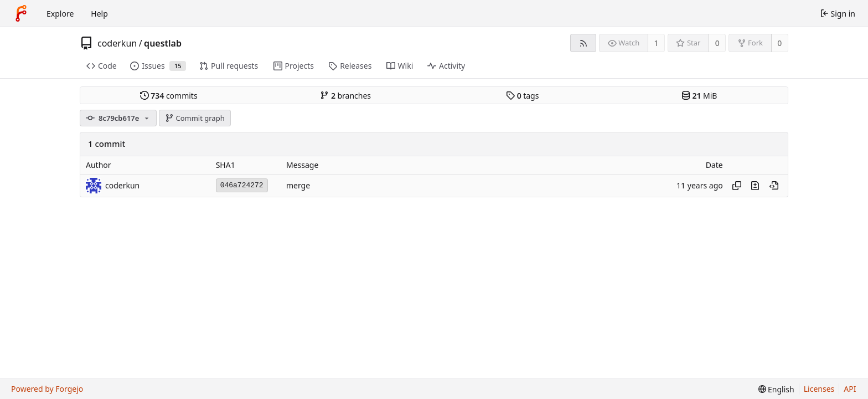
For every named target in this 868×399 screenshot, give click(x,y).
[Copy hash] (737, 186)
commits (169, 96)
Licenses (819, 389)
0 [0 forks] (779, 43)
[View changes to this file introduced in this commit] (755, 186)
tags (522, 96)
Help (99, 14)
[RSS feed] (583, 43)
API (850, 389)
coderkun (117, 43)
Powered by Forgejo (47, 389)
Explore (60, 14)
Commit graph (195, 118)
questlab (163, 43)
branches (345, 96)
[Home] (21, 13)
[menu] (776, 389)
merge (298, 185)
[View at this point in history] (774, 186)
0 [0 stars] (717, 43)
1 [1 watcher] (657, 43)
